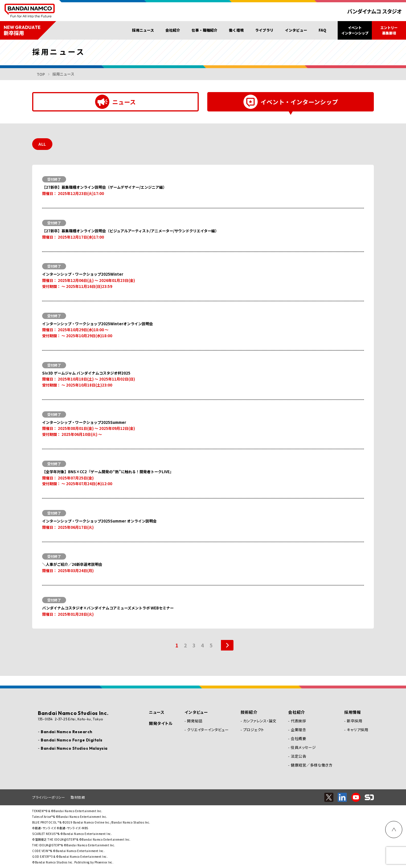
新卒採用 (354, 721)
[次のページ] (224, 655)
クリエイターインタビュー (208, 730)
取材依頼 (78, 797)
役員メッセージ (303, 747)
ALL (42, 144)
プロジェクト (254, 730)
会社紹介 (173, 30)
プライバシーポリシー (49, 797)
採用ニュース (143, 30)
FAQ (322, 30)
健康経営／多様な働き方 (312, 765)
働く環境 (236, 30)
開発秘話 (195, 721)
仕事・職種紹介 (205, 30)
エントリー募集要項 (389, 30)
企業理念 (298, 730)
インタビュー (296, 30)
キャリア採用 (357, 730)
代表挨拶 (298, 721)
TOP (41, 74)
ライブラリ (264, 30)
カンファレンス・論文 (260, 721)
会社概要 (298, 738)
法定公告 (298, 756)
